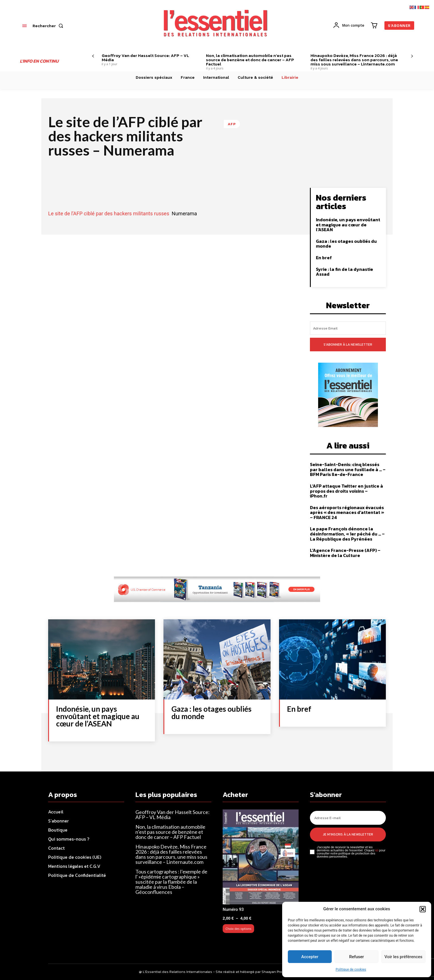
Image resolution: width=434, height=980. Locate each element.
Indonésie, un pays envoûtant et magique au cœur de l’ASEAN (348, 225)
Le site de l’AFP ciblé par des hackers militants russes (109, 213)
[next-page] (412, 56)
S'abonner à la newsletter (348, 345)
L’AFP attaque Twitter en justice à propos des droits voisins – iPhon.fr (346, 491)
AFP (232, 124)
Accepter (310, 957)
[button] (423, 909)
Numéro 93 (233, 909)
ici (377, 850)
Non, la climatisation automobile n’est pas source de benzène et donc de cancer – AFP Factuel (250, 60)
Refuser (356, 957)
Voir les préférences (403, 957)
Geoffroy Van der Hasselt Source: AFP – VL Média (145, 58)
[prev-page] (93, 56)
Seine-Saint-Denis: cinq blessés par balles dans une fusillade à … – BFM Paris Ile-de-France (348, 469)
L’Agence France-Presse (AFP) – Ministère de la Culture (345, 553)
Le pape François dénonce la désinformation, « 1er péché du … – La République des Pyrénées (347, 534)
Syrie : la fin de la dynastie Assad (344, 272)
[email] (348, 328)
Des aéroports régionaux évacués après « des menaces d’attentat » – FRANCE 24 (347, 512)
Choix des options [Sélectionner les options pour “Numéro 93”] (238, 929)
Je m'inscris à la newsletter (348, 834)
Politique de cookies (351, 970)
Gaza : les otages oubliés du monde (346, 244)
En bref (324, 258)
